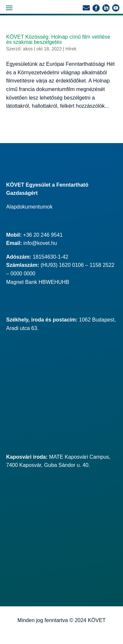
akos (28, 49)
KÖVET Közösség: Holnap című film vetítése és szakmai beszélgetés (58, 39)
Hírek (71, 49)
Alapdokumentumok (29, 207)
